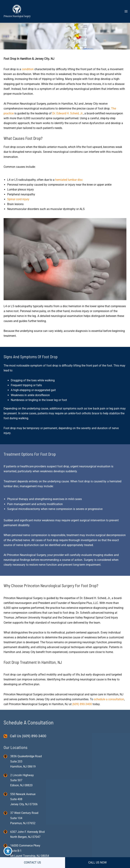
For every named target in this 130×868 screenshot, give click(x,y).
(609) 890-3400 (82, 704)
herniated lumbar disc (69, 180)
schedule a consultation (109, 699)
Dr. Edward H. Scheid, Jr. (68, 113)
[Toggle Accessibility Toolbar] (8, 851)
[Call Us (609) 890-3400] (25, 736)
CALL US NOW (97, 862)
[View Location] (7, 756)
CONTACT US (32, 862)
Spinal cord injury (18, 199)
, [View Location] (22, 780)
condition (28, 69)
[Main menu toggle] (126, 11)
